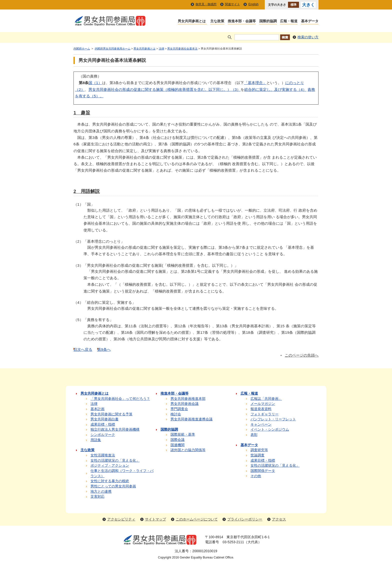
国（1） (95, 83)
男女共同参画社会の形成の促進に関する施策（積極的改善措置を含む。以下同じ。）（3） (165, 89)
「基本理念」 (255, 83)
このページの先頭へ (302, 355)
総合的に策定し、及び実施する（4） (275, 89)
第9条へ (104, 349)
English (253, 4)
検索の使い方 (308, 37)
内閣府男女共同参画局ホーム (113, 49)
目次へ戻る (83, 349)
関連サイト (232, 4)
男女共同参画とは (144, 49)
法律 (161, 49)
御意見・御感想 (206, 4)
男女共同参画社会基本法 (182, 49)
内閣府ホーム (82, 49)
